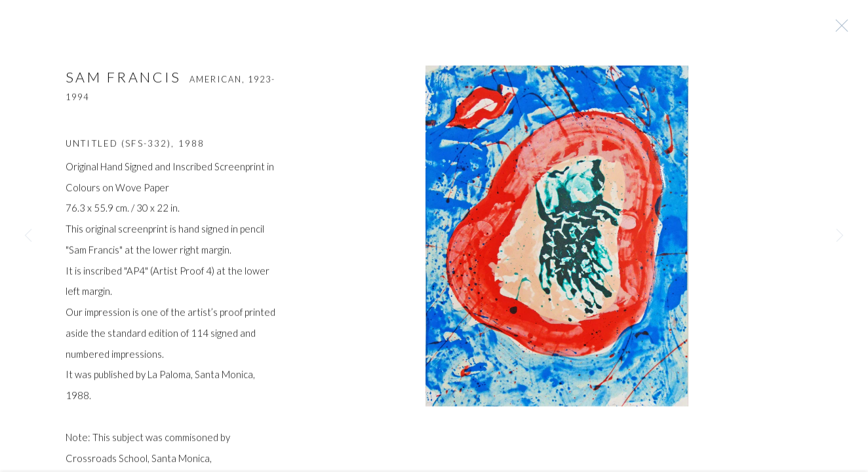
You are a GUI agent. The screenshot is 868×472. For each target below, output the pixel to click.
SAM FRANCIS (124, 80)
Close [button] (838, 29)
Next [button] (840, 236)
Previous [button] (28, 236)
